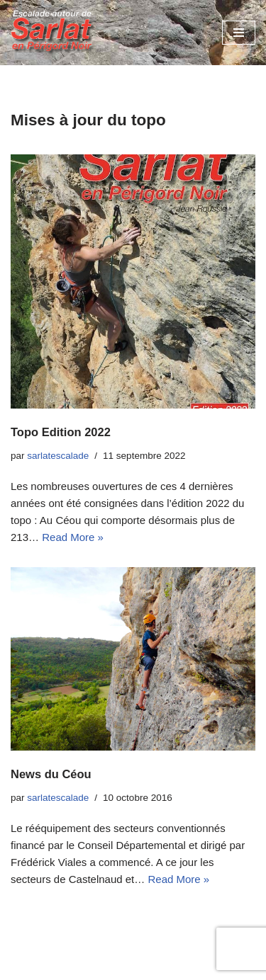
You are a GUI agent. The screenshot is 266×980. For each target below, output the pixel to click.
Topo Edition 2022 (61, 432)
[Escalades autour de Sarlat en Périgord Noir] (53, 33)
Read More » (73, 537)
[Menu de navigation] (239, 33)
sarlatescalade (58, 456)
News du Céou (51, 774)
